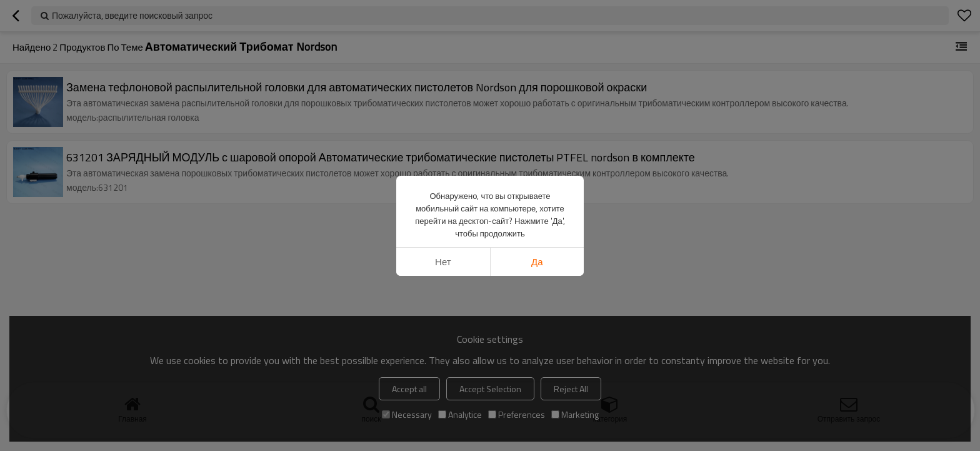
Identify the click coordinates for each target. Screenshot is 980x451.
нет (443, 262)
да (537, 262)
